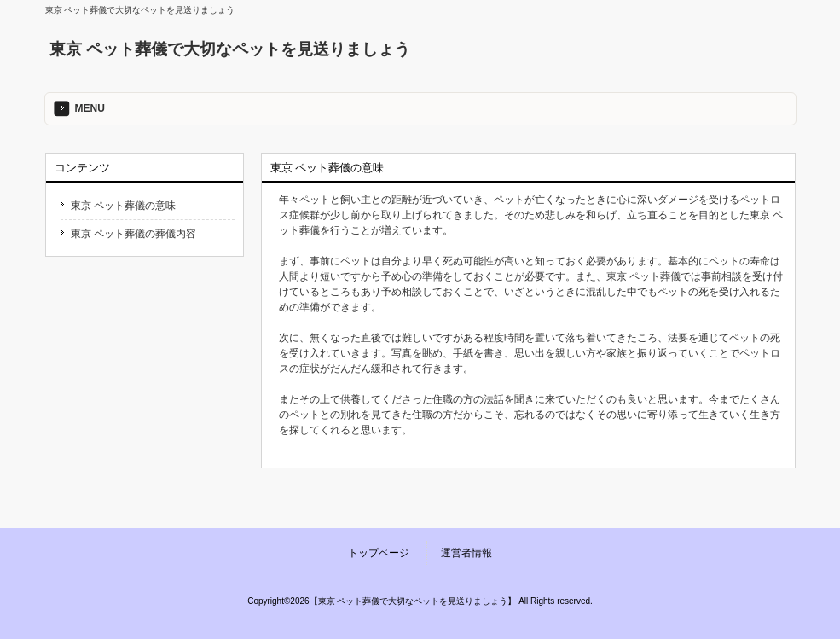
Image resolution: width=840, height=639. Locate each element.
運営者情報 (466, 553)
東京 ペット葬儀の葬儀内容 (133, 234)
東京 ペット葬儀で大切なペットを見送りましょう (230, 49)
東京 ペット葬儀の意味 (123, 206)
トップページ (379, 553)
